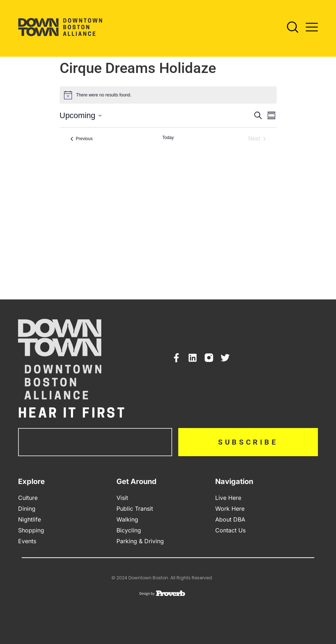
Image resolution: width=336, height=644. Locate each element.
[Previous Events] (82, 139)
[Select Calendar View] (271, 115)
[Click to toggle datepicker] (81, 115)
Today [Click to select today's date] (168, 138)
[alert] (104, 95)
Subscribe (248, 442)
